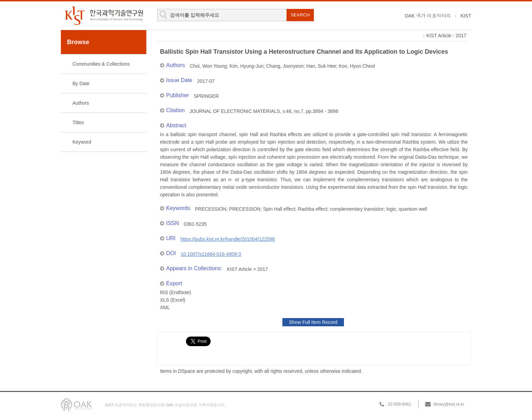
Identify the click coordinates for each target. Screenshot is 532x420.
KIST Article (439, 36)
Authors (81, 103)
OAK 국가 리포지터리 (428, 16)
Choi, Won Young (208, 66)
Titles (78, 122)
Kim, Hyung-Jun (247, 66)
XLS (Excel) (173, 300)
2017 (461, 36)
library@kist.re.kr (449, 404)
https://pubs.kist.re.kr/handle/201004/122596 (228, 239)
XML (165, 307)
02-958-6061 (400, 404)
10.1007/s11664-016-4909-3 (211, 254)
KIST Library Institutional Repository (104, 16)
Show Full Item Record (313, 322)
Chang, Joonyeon (285, 66)
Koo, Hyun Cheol (357, 66)
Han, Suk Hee (321, 66)
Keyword (82, 142)
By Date (81, 83)
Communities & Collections (101, 64)
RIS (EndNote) (176, 292)
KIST (466, 16)
